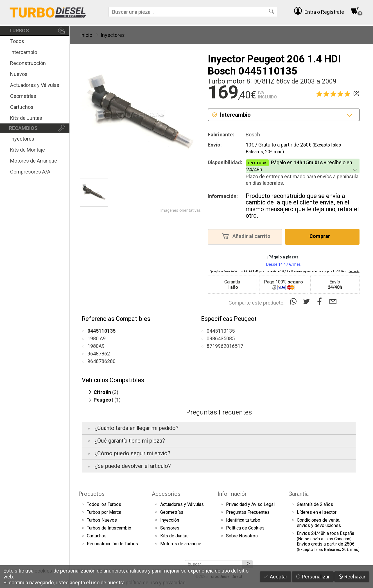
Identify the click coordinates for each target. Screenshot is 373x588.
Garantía (299, 494)
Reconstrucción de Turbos (112, 544)
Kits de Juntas (26, 118)
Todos (17, 41)
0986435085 (221, 338)
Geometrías (23, 96)
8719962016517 (225, 346)
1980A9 (96, 346)
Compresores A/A (30, 172)
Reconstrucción (28, 63)
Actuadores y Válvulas (35, 85)
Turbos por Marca (104, 512)
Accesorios (166, 494)
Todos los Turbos (104, 504)
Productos (91, 494)
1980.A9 (97, 338)
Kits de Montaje (28, 150)
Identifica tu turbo (243, 520)
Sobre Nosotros (242, 536)
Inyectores (22, 139)
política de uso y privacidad (156, 583)
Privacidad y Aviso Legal (250, 504)
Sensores (170, 528)
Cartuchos (22, 107)
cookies (43, 571)
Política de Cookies (245, 528)
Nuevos (19, 74)
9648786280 (101, 361)
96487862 (99, 354)
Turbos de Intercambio (109, 528)
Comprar (321, 236)
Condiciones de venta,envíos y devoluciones (319, 523)
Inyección (170, 520)
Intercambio (24, 52)
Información (233, 494)
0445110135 (221, 331)
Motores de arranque (181, 544)
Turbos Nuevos (102, 520)
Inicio (86, 35)
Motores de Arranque (34, 161)
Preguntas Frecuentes (248, 512)
